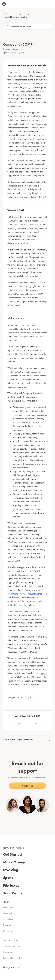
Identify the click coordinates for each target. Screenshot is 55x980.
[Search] (28, 26)
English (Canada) (13, 968)
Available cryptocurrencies (16, 17)
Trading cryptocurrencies (32, 14)
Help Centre (7, 14)
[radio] (19, 724)
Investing (18, 14)
